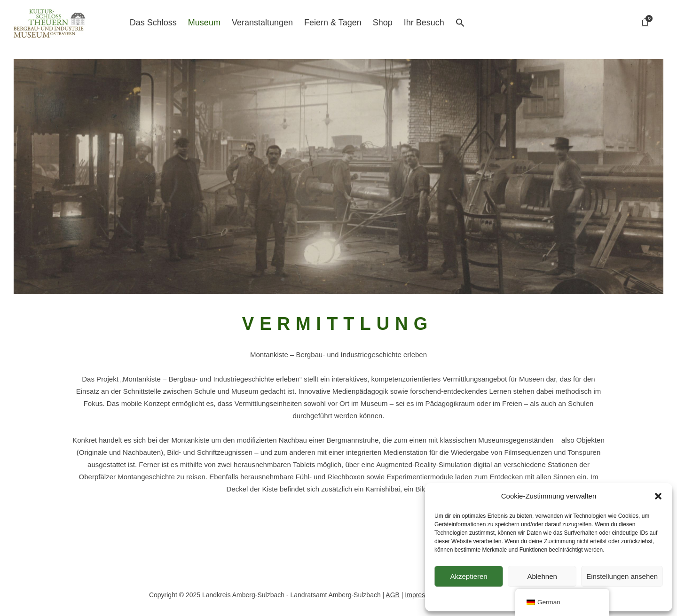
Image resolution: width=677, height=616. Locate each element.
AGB (393, 595)
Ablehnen (542, 576)
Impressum (421, 595)
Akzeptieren (468, 576)
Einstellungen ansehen (622, 576)
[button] (658, 496)
